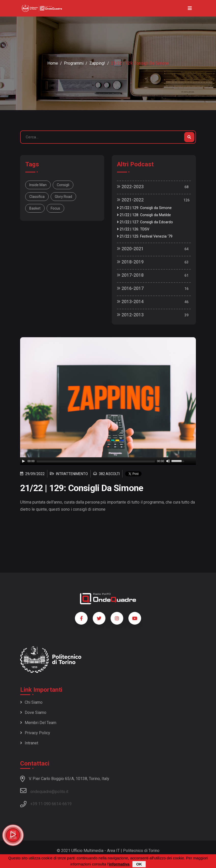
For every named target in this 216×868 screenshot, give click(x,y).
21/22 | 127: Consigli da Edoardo (145, 222)
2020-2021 (130, 249)
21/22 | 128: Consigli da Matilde (144, 215)
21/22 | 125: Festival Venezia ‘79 (145, 236)
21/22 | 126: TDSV (133, 229)
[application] (108, 461)
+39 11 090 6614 (46, 804)
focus (55, 208)
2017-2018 (130, 275)
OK (139, 864)
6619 (67, 804)
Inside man (38, 185)
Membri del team (38, 723)
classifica (37, 197)
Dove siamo (33, 712)
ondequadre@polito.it (44, 791)
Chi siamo (31, 702)
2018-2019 (130, 262)
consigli (63, 185)
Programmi (74, 63)
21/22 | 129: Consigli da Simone (144, 208)
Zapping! (97, 63)
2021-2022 (130, 200)
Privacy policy (35, 733)
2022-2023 (130, 187)
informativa (119, 864)
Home (53, 63)
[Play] (23, 461)
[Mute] (168, 461)
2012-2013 (130, 315)
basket (35, 208)
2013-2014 (130, 301)
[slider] (96, 461)
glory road (63, 197)
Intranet (29, 743)
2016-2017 (130, 288)
